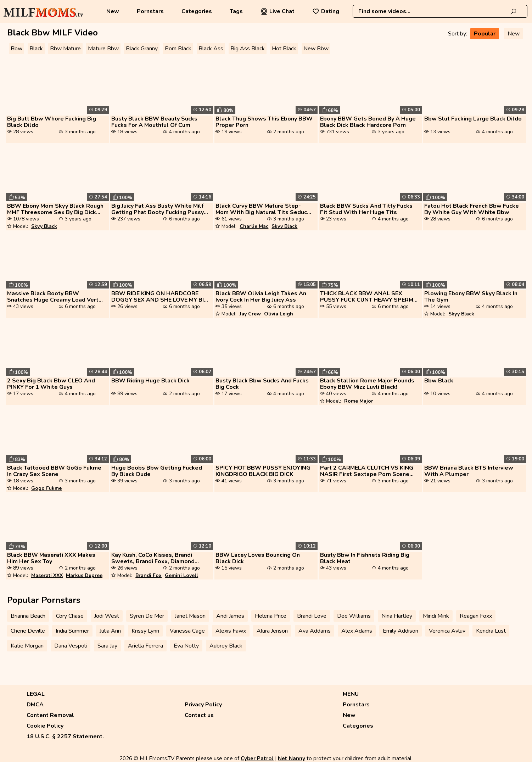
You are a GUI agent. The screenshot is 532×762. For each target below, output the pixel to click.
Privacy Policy (203, 705)
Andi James (230, 616)
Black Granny (142, 49)
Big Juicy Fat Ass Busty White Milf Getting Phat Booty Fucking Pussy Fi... (158, 209)
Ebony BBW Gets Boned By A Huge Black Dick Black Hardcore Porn (368, 122)
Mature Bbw (103, 49)
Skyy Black (44, 226)
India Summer (72, 631)
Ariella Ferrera (145, 646)
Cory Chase (70, 616)
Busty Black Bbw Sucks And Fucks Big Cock (262, 384)
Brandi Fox (149, 575)
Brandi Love (312, 616)
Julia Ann (110, 631)
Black (36, 49)
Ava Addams (315, 631)
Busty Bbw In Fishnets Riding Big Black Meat (365, 558)
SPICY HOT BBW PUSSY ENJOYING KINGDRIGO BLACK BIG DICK (263, 471)
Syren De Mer (147, 616)
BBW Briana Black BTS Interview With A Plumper (469, 471)
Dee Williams (354, 616)
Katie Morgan (27, 646)
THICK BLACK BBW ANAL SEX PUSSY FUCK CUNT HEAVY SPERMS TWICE (369, 297)
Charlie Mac (254, 226)
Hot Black (284, 49)
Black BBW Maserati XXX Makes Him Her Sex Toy (51, 558)
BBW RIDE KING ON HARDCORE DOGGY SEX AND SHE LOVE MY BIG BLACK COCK (160, 297)
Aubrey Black (226, 646)
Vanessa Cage (187, 631)
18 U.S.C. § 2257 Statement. (65, 736)
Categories (197, 11)
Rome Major (359, 401)
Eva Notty (186, 646)
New (113, 11)
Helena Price (271, 616)
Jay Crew (250, 314)
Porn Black (178, 49)
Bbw (16, 49)
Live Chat (278, 11)
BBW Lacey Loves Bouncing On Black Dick (258, 558)
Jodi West (107, 616)
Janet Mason (190, 616)
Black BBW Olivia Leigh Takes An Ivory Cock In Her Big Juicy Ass (261, 297)
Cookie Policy (45, 726)
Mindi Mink (436, 616)
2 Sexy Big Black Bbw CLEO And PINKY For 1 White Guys (51, 384)
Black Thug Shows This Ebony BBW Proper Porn (264, 122)
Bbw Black (439, 381)
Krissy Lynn (145, 631)
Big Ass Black (248, 49)
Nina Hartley (397, 616)
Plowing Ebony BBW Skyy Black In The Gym (471, 297)
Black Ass (211, 49)
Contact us (199, 715)
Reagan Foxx (476, 616)
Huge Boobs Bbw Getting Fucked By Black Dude (157, 471)
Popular (485, 34)
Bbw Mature (65, 49)
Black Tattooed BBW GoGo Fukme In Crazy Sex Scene (54, 471)
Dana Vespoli (71, 646)
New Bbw (316, 49)
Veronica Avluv (447, 631)
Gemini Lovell (181, 575)
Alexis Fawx (231, 631)
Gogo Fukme (46, 488)
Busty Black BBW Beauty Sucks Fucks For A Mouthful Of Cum (154, 122)
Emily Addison (401, 631)
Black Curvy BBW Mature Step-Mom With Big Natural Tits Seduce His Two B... (263, 209)
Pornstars (150, 11)
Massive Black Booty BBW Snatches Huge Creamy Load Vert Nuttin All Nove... (53, 297)
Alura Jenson (272, 631)
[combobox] (440, 11)
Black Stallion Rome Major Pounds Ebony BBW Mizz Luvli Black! (367, 384)
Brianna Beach (28, 616)
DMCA (35, 705)
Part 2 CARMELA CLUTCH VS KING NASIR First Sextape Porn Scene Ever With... (367, 471)
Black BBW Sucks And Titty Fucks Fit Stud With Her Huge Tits (366, 209)
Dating (326, 11)
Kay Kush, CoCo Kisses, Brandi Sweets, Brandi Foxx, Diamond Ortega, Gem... (153, 558)
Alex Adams (357, 631)
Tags (236, 11)
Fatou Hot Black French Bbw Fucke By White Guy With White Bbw (472, 209)
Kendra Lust (491, 631)
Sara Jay (107, 646)
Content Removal (50, 715)
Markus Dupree (84, 575)
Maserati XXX (47, 575)
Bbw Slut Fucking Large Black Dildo (473, 119)
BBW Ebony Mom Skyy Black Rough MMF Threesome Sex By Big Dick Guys (55, 209)
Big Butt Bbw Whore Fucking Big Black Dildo (52, 122)
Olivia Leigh (279, 314)
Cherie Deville (28, 631)
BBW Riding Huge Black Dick (150, 381)
